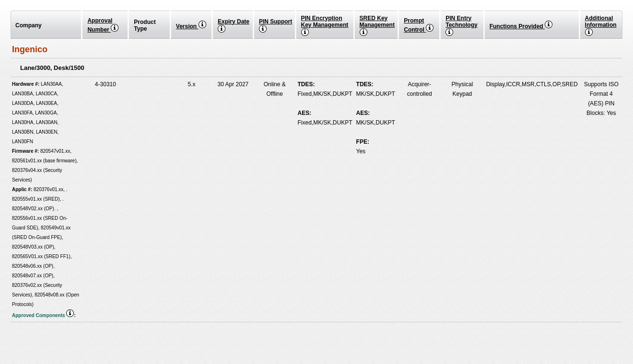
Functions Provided (521, 26)
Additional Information (601, 25)
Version (191, 26)
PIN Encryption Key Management (325, 25)
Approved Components (43, 315)
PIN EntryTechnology (461, 25)
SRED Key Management (377, 25)
